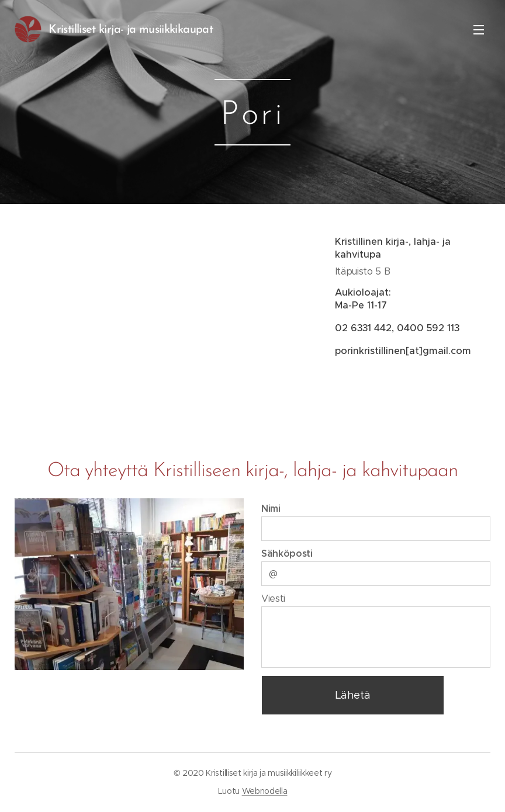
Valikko (479, 30)
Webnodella (265, 791)
